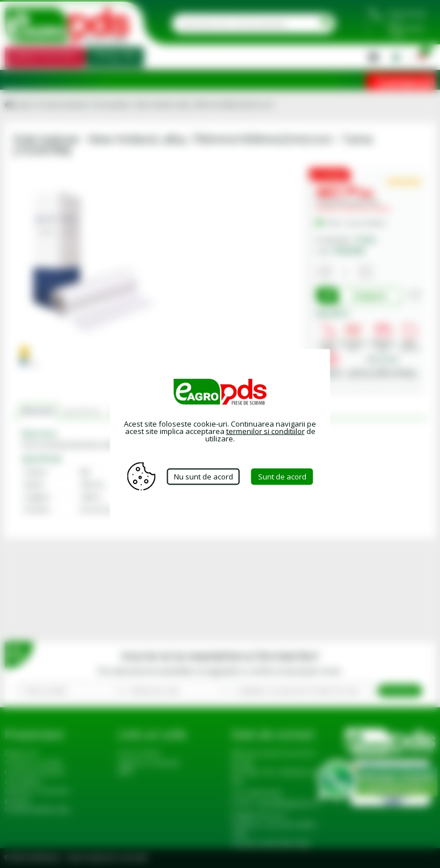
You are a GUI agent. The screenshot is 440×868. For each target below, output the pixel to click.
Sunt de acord (282, 476)
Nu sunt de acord (204, 476)
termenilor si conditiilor (265, 431)
